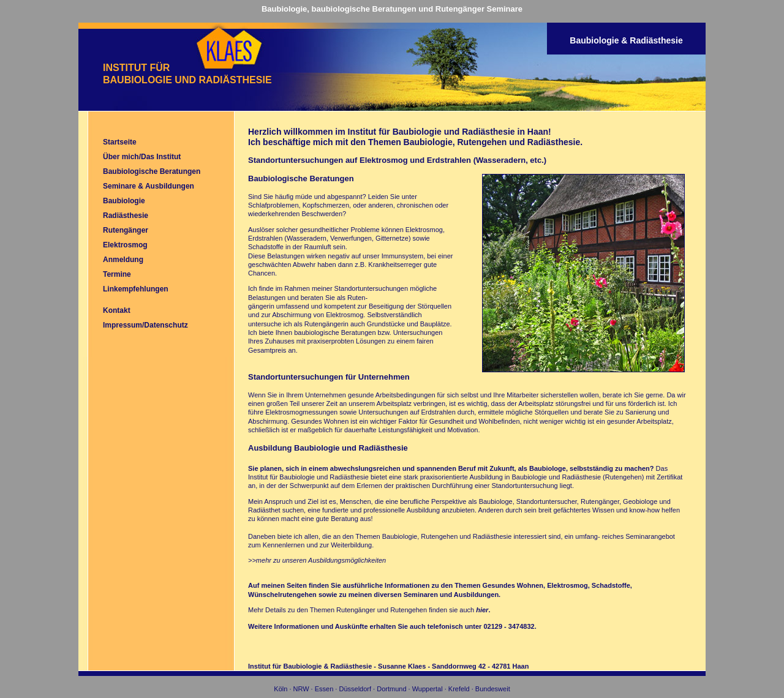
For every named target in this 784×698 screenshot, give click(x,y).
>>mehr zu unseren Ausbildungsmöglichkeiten (317, 560)
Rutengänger (126, 230)
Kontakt (117, 310)
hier (482, 610)
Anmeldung (123, 260)
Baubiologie (124, 201)
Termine (117, 274)
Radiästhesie (126, 216)
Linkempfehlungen (136, 289)
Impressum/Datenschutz (145, 325)
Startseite (120, 142)
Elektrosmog (125, 245)
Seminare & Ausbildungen (149, 186)
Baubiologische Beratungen (152, 171)
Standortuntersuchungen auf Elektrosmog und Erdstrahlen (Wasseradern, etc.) (397, 160)
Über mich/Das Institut (142, 157)
